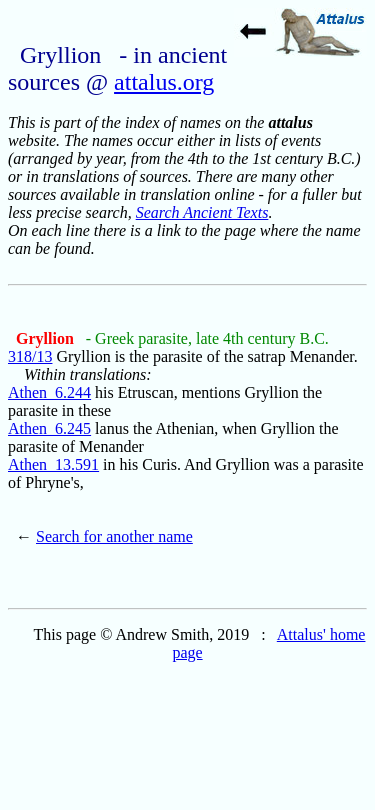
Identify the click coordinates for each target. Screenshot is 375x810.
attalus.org (164, 82)
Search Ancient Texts (202, 212)
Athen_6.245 (49, 428)
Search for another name (114, 536)
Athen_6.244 (49, 392)
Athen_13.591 (53, 464)
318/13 (30, 356)
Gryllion (47, 338)
